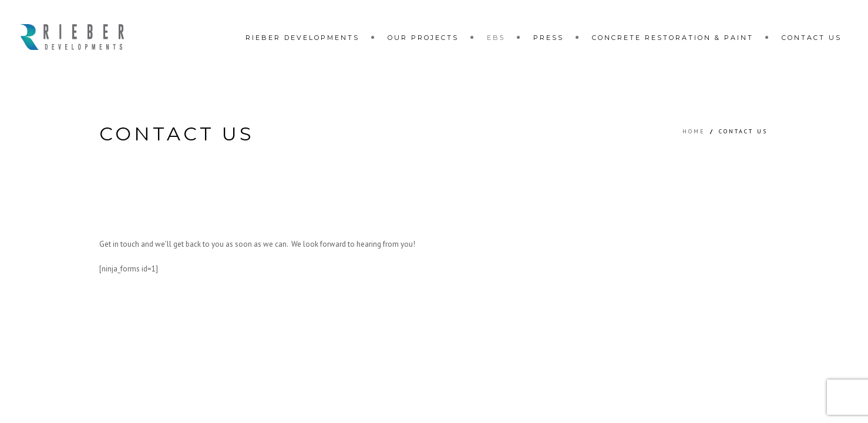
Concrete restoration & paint (673, 38)
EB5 (496, 38)
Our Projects (423, 38)
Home (694, 131)
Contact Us (812, 38)
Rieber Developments (302, 38)
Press (549, 38)
